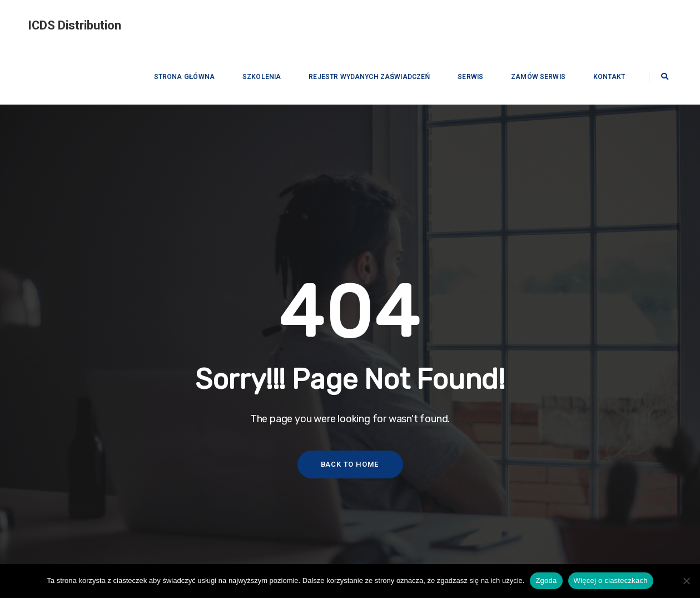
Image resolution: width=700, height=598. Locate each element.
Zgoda (546, 580)
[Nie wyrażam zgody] (686, 581)
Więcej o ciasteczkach (611, 580)
